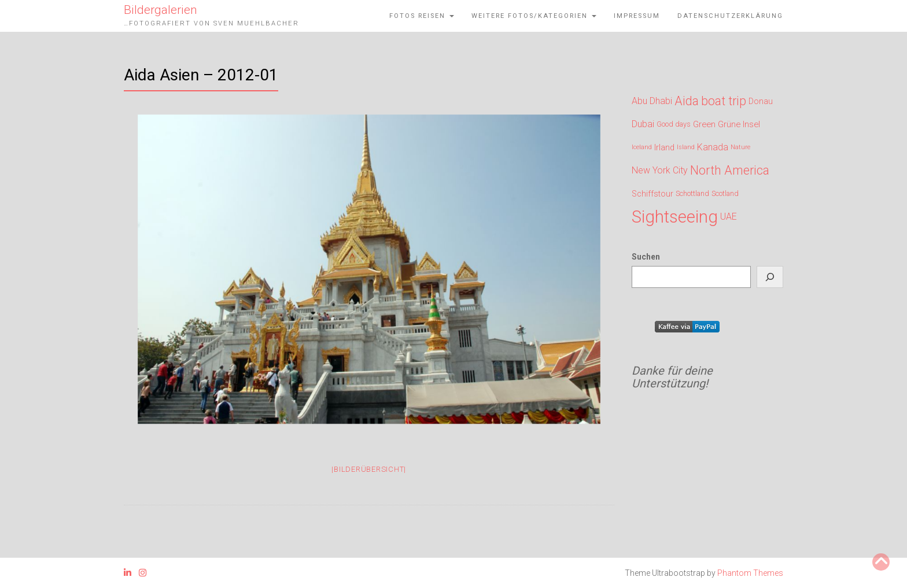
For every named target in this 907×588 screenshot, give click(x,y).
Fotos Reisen (422, 16)
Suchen (646, 257)
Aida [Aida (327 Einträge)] (687, 101)
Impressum (637, 16)
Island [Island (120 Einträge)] (686, 147)
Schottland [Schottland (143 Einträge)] (692, 193)
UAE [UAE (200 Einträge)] (729, 217)
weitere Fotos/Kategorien (534, 16)
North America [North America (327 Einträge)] (730, 170)
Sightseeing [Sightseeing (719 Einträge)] (675, 215)
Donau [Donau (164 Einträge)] (761, 101)
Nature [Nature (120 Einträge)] (740, 147)
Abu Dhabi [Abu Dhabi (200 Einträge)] (652, 101)
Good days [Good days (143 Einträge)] (674, 124)
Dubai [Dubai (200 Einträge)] (643, 124)
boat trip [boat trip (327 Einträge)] (724, 101)
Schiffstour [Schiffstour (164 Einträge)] (652, 194)
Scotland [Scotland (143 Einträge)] (725, 193)
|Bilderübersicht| (369, 469)
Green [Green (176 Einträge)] (704, 124)
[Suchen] (770, 277)
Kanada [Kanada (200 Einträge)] (713, 147)
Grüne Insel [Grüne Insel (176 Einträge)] (739, 124)
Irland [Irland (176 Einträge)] (664, 147)
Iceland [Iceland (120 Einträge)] (642, 147)
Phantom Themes (750, 573)
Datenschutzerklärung (730, 16)
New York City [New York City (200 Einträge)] (660, 170)
